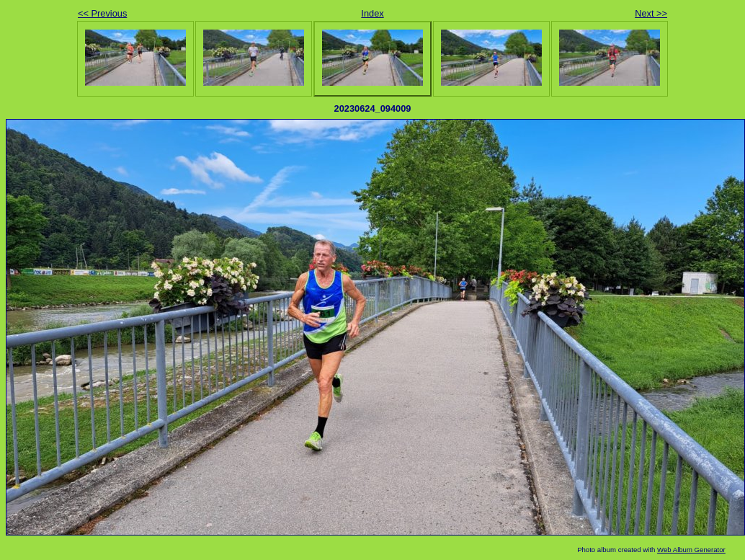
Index (372, 13)
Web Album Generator (691, 550)
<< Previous (102, 13)
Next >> (651, 13)
